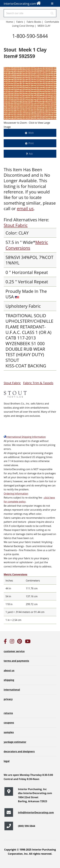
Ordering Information (16, 494)
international (12, 690)
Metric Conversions (27, 245)
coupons (9, 723)
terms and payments (16, 661)
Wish (31, 133)
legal (7, 761)
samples (9, 732)
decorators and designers (19, 751)
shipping (9, 680)
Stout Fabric (16, 225)
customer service (14, 651)
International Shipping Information (25, 437)
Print (31, 143)
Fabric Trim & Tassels (38, 383)
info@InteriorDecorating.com (36, 812)
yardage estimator (15, 742)
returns (8, 713)
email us (25, 208)
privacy (8, 699)
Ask (31, 154)
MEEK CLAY (44, 26)
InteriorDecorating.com (22, 3)
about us (9, 670)
